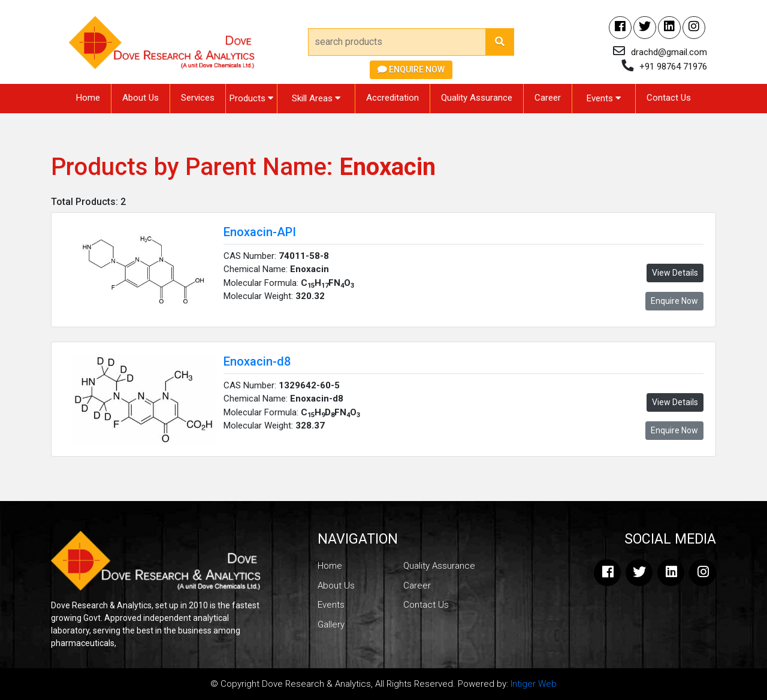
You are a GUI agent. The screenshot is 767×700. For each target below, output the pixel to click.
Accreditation (392, 98)
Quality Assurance (477, 98)
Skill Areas (316, 98)
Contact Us (669, 98)
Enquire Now (411, 70)
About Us (141, 98)
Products (251, 98)
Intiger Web (534, 684)
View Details (675, 273)
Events (604, 98)
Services (198, 98)
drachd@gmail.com (669, 52)
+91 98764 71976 (673, 67)
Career (548, 98)
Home (88, 98)
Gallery (331, 624)
